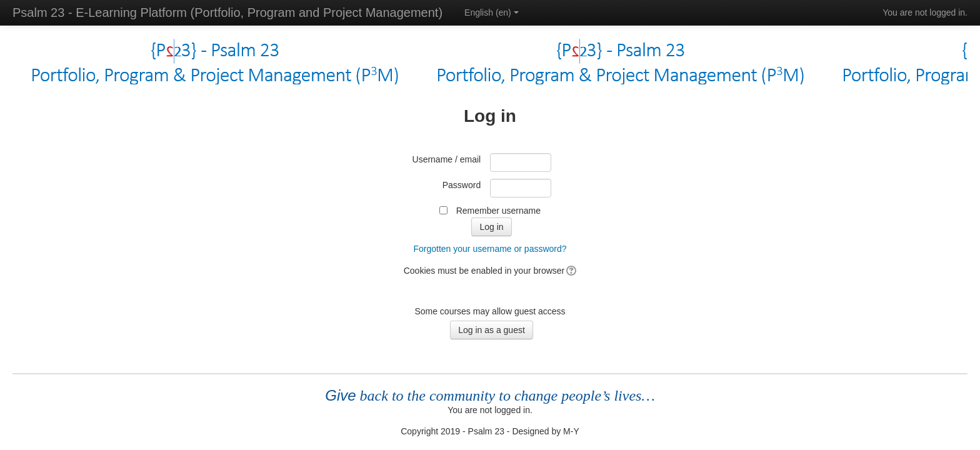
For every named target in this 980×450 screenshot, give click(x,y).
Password (462, 185)
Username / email (447, 159)
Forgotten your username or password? (490, 249)
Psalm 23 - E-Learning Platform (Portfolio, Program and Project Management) (227, 12)
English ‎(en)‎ (492, 12)
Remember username (498, 211)
